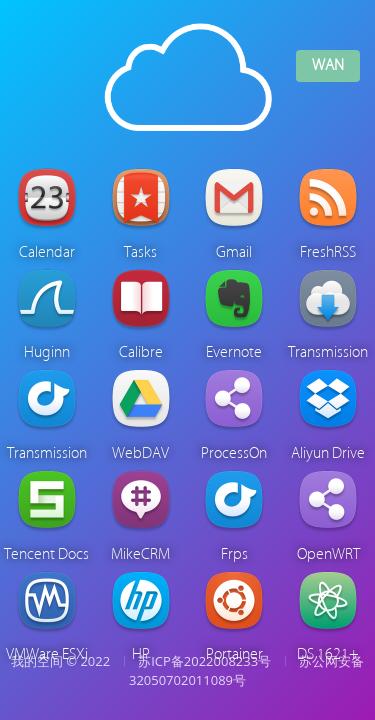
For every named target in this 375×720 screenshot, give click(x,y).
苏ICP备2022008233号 (204, 661)
